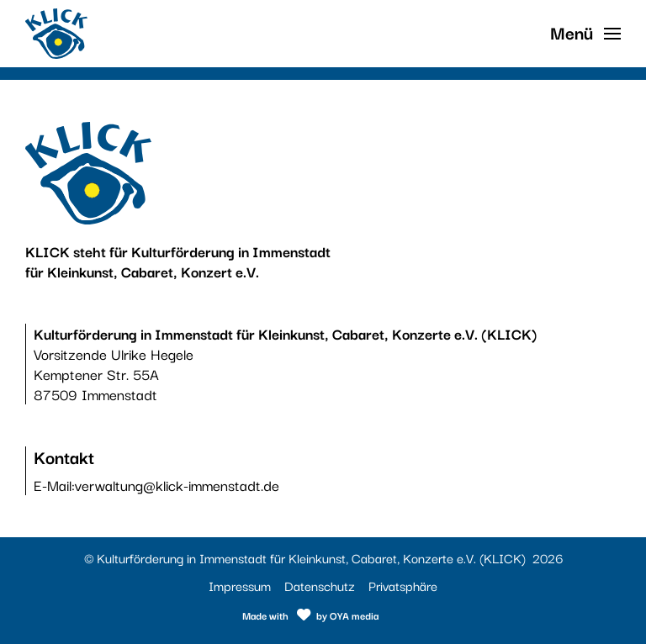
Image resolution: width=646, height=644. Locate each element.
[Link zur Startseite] (56, 34)
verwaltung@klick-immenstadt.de (177, 485)
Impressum (240, 585)
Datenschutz (320, 585)
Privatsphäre (403, 585)
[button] (586, 34)
